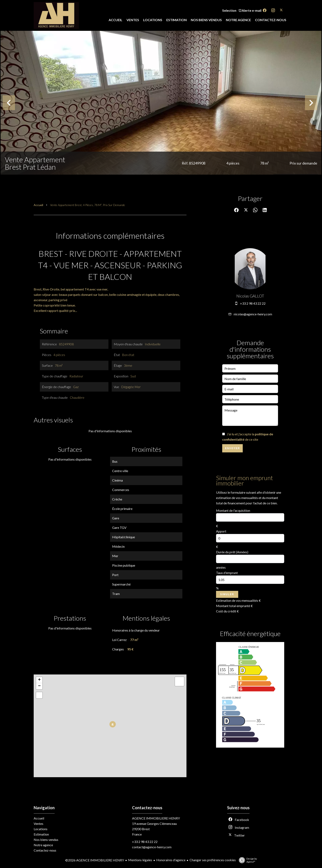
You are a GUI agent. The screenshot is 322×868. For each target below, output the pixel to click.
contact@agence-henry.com (152, 847)
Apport (221, 531)
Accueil (38, 205)
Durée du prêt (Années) (232, 552)
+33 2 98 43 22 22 (253, 303)
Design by (247, 860)
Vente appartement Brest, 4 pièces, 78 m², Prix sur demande (88, 205)
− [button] (39, 686)
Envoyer (233, 448)
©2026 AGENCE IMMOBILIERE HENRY (95, 860)
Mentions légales (140, 860)
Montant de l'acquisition (233, 510)
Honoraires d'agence (171, 860)
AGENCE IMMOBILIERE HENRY (156, 818)
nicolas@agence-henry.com (253, 314)
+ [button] (39, 680)
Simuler (227, 594)
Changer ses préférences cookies (213, 860)
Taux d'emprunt (227, 573)
